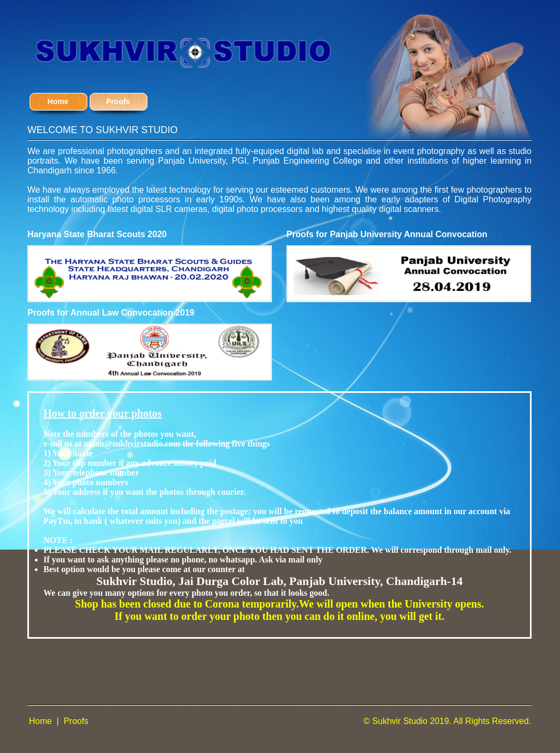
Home (40, 721)
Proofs (76, 721)
